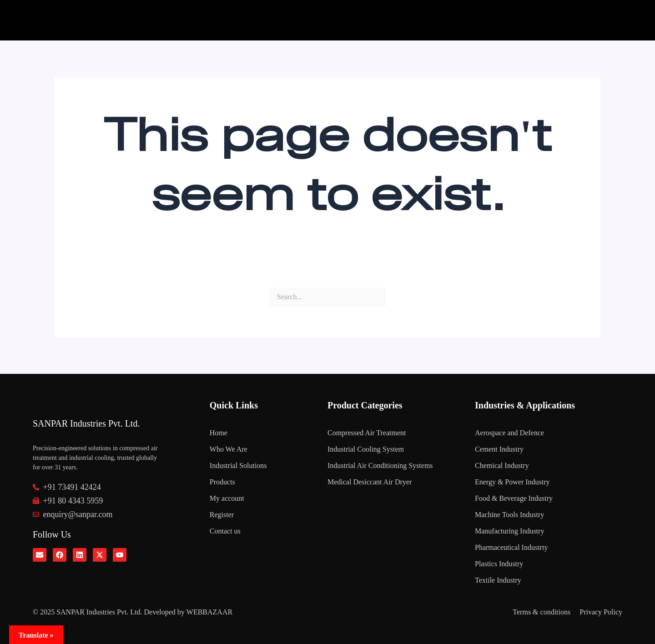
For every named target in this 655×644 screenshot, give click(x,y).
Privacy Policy (601, 612)
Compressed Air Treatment (367, 433)
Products (222, 482)
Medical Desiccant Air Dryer (370, 482)
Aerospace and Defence (509, 433)
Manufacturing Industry (509, 531)
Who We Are (229, 449)
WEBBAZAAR (209, 612)
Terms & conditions (542, 612)
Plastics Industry (499, 564)
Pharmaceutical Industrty (511, 547)
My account (227, 498)
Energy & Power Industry (512, 482)
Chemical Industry (502, 465)
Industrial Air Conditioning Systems (380, 465)
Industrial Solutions (238, 465)
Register (222, 515)
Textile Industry (498, 580)
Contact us (225, 531)
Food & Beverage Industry (514, 498)
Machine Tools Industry (509, 515)
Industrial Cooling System (366, 449)
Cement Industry (499, 449)
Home (219, 433)
